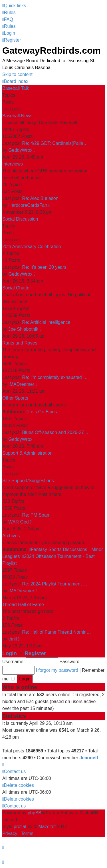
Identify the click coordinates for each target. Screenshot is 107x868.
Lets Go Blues (42, 412)
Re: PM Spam (36, 515)
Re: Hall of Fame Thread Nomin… (56, 632)
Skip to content (17, 74)
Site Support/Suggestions (28, 481)
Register (35, 653)
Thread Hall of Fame (23, 605)
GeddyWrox (20, 150)
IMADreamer (21, 384)
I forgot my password (57, 670)
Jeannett (89, 758)
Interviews (13, 164)
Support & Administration (27, 453)
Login (10, 653)
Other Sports (15, 398)
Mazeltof (47, 827)
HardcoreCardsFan (28, 205)
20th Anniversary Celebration (32, 247)
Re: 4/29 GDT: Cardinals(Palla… (55, 143)
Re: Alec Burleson (40, 198)
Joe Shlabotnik (23, 329)
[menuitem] (9, 12)
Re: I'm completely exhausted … (55, 377)
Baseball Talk (16, 88)
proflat (20, 827)
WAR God (18, 522)
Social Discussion (20, 219)
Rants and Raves (20, 343)
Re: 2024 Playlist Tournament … (55, 584)
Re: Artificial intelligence (46, 322)
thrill (12, 639)
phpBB (35, 813)
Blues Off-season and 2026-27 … (56, 432)
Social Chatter (17, 288)
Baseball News (17, 116)
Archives (11, 536)
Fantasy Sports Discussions (58, 549)
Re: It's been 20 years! (45, 267)
